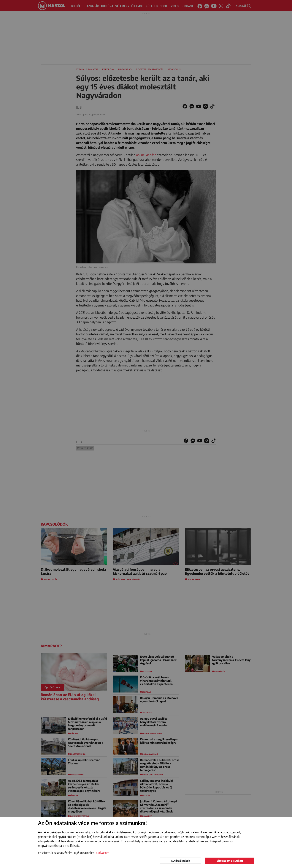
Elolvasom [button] (103, 853)
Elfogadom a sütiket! (230, 861)
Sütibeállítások (181, 861)
